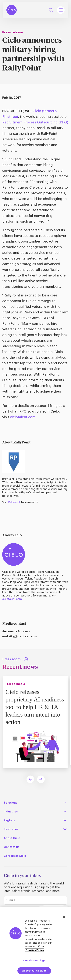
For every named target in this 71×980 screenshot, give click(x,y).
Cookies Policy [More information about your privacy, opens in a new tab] (35, 950)
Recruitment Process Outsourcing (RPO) (35, 122)
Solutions (11, 803)
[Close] (64, 917)
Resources (11, 829)
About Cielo (12, 838)
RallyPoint (14, 502)
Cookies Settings (34, 960)
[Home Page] (12, 10)
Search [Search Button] (51, 10)
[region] (35, 944)
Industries (11, 812)
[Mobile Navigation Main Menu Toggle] (61, 10)
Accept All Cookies (34, 971)
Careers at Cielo (15, 856)
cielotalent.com (23, 417)
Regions (9, 820)
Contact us (12, 847)
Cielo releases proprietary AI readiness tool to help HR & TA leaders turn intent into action (35, 707)
